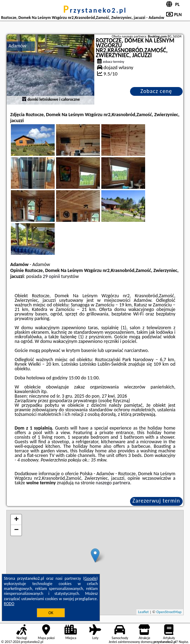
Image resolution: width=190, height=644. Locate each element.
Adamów (17, 46)
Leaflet (143, 612)
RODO (9, 604)
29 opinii (51, 276)
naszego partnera (113, 483)
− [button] (16, 530)
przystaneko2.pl (95, 10)
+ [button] (16, 520)
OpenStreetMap (169, 612)
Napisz (184, 642)
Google (91, 578)
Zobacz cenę (156, 91)
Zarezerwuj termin (156, 501)
